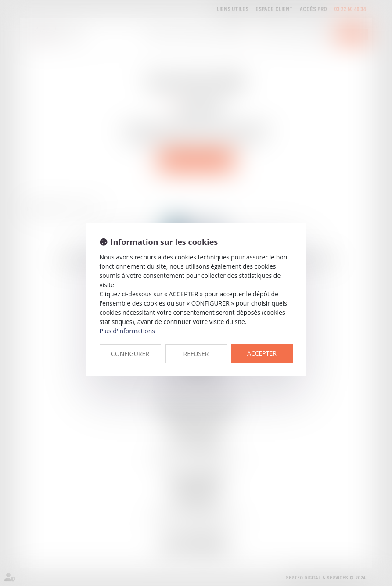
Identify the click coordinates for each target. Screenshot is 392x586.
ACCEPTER (262, 353)
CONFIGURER (130, 354)
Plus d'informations (127, 331)
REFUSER (196, 354)
